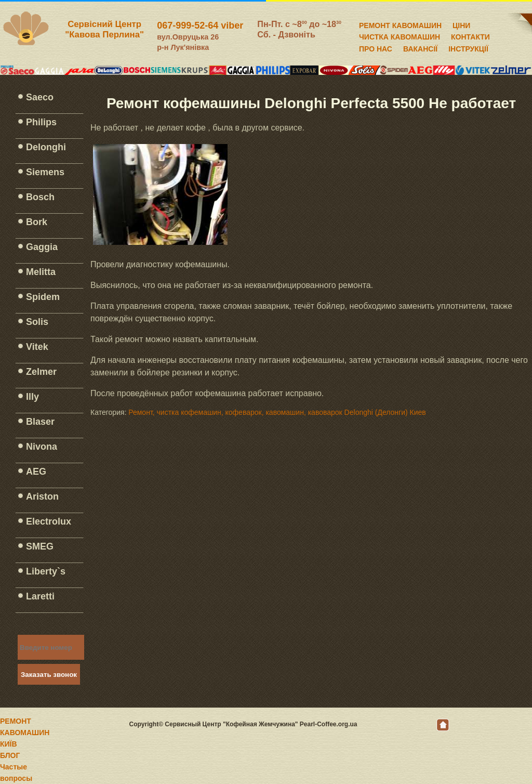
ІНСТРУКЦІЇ (468, 47)
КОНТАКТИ (470, 35)
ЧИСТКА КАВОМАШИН (400, 35)
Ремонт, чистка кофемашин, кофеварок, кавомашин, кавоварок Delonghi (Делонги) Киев (277, 412)
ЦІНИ (461, 24)
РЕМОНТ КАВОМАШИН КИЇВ (25, 733)
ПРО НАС (376, 47)
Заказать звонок (49, 675)
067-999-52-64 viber (200, 25)
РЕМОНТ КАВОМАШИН (400, 24)
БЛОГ (10, 755)
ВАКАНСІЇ (420, 47)
